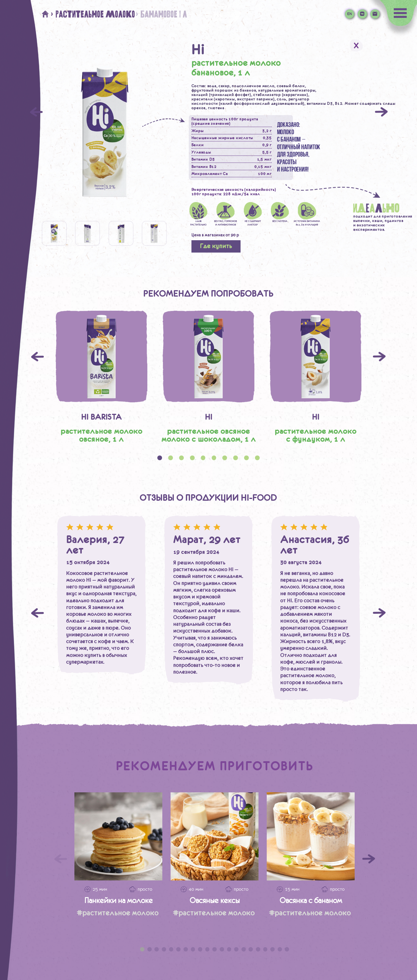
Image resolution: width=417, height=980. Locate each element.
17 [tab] (258, 949)
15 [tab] (244, 949)
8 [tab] (193, 949)
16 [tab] (251, 949)
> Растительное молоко (92, 14)
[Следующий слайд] (369, 859)
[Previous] (36, 112)
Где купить (216, 246)
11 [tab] (215, 949)
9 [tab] (200, 949)
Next (379, 357)
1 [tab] (142, 949)
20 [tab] (280, 949)
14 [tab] (236, 949)
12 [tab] (222, 949)
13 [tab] (229, 949)
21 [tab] (287, 949)
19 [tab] (272, 949)
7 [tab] (186, 949)
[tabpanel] (101, 377)
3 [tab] (157, 949)
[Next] (381, 112)
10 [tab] (207, 949)
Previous (37, 357)
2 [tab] (150, 949)
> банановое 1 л (161, 14)
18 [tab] (265, 949)
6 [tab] (178, 949)
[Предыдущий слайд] (61, 859)
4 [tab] (164, 949)
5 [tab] (171, 949)
